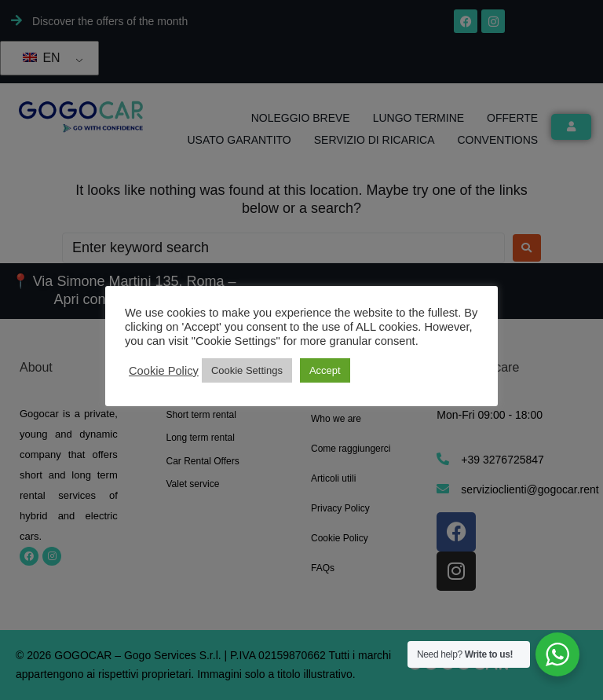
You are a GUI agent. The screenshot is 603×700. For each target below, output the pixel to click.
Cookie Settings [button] (247, 370)
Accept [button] (325, 370)
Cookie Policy (164, 371)
